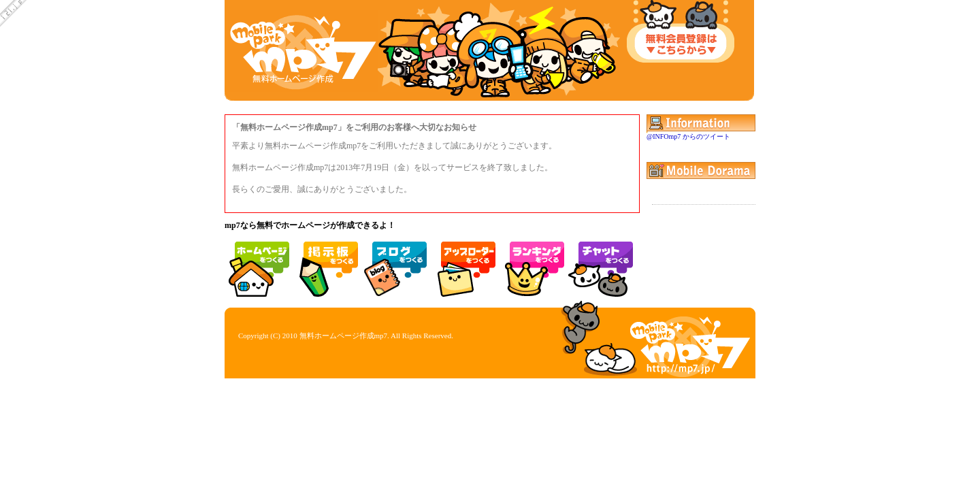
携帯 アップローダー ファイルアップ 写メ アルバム (463, 264)
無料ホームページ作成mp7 (344, 336)
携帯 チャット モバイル (601, 264)
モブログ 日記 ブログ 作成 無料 (395, 264)
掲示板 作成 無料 (326, 264)
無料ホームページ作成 (257, 264)
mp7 (303, 51)
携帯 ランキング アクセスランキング (532, 264)
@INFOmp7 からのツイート (688, 136)
